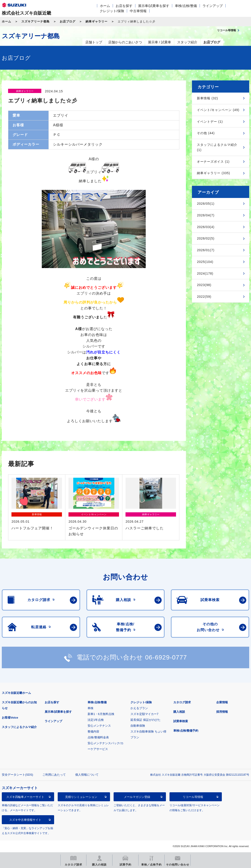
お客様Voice (10, 718)
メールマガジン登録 (137, 797)
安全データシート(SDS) (17, 775)
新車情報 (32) (207, 98)
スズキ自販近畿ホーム (16, 693)
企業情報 (222, 702)
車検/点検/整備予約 (186, 731)
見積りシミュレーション (81, 797)
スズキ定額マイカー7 (144, 714)
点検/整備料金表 (98, 737)
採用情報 (222, 712)
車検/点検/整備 (186, 6)
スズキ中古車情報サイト (25, 820)
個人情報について (87, 775)
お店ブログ (68, 21)
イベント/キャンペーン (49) (218, 110)
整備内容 (93, 731)
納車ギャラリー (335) (214, 173)
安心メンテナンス (99, 726)
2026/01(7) (206, 250)
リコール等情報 (193, 797)
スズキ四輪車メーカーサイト (25, 797)
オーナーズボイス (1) (213, 162)
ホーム (105, 6)
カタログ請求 (182, 702)
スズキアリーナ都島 (35, 21)
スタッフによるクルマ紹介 (19, 727)
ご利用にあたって (54, 775)
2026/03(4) (206, 227)
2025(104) (205, 262)
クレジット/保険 (112, 11)
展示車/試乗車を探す (154, 6)
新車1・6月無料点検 (101, 714)
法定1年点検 (96, 720)
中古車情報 (138, 11)
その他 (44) (206, 133)
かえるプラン (139, 708)
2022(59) (204, 297)
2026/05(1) (206, 204)
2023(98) (204, 285)
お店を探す (124, 6)
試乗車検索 (181, 721)
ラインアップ (213, 6)
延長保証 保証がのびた (145, 720)
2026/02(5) (206, 238)
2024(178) (205, 273)
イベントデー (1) (210, 122)
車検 (90, 708)
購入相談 (179, 712)
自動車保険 (138, 726)
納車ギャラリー (97, 21)
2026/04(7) (206, 215)
